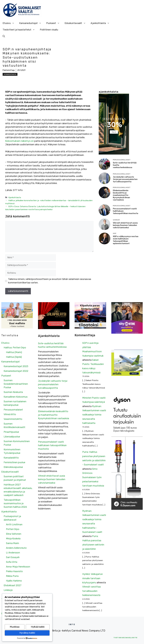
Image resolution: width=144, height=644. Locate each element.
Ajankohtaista (101, 23)
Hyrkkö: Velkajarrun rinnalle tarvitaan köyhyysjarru (93, 578)
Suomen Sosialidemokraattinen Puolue (16, 384)
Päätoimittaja (9, 70)
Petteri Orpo (13, 529)
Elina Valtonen (14, 534)
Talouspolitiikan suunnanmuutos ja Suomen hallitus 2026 (15, 503)
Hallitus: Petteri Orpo (15, 348)
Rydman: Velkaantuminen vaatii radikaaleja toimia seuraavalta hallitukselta (94, 415)
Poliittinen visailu (49, 30)
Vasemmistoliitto (13, 419)
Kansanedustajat (32, 23)
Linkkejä (8, 590)
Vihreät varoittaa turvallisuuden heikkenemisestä (91, 591)
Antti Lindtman (14, 524)
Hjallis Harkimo (14, 581)
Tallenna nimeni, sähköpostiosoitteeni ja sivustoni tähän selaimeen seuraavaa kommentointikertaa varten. (50, 281)
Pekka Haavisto (14, 571)
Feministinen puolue (14, 462)
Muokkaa (15, 627)
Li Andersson (13, 553)
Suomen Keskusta (13, 392)
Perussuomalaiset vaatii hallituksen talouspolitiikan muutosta (52, 445)
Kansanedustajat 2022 (16, 371)
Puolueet (54, 23)
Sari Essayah (13, 557)
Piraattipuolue (11, 432)
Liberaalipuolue (12, 437)
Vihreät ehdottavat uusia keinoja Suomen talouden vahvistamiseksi (125, 225)
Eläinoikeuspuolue (13, 467)
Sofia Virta (12, 562)
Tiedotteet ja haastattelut (20, 30)
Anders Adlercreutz (16, 548)
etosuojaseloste (126, 638)
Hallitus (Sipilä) (14, 357)
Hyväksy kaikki (27, 633)
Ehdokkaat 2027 (12, 585)
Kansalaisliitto (11, 458)
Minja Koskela (13, 539)
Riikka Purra (12, 576)
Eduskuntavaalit (76, 23)
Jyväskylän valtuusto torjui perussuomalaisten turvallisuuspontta (125, 179)
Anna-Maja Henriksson (18, 567)
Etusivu (10, 23)
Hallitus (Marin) (14, 352)
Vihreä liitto (10, 414)
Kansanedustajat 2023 (16, 366)
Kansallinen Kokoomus (16, 397)
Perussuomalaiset (13, 410)
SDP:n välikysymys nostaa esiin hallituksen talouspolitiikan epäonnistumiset (126, 240)
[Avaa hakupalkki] (4, 36)
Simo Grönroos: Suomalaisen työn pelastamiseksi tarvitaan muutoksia (93, 477)
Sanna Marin (12, 543)
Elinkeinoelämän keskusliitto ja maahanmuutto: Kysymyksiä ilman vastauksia (121, 195)
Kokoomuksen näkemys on (20, 141)
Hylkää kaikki (38, 627)
